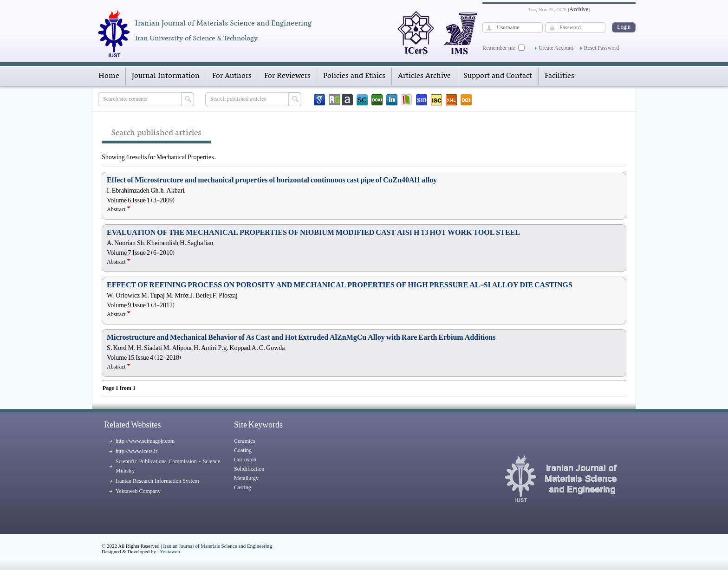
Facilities (559, 76)
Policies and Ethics (354, 76)
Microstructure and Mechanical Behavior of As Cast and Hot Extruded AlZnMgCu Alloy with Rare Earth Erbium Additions (301, 337)
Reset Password (602, 48)
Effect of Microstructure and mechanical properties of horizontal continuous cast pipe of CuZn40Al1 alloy (272, 180)
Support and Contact (498, 76)
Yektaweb (170, 551)
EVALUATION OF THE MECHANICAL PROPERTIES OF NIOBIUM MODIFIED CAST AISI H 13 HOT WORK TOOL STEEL (313, 233)
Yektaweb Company (138, 491)
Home (109, 76)
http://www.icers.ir (136, 451)
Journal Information (166, 76)
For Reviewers (287, 76)
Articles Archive (424, 76)
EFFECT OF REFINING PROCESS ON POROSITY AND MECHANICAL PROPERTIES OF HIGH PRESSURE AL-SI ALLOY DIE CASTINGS (340, 285)
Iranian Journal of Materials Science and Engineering (218, 546)
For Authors (232, 76)
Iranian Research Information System (157, 481)
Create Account (556, 48)
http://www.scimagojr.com (145, 441)
